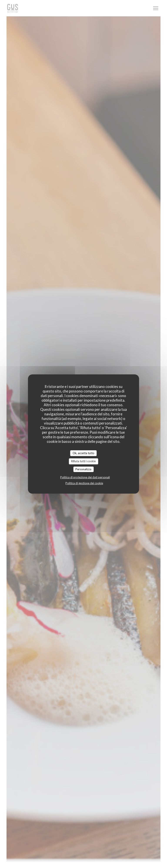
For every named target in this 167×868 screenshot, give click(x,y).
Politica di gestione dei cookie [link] (84, 483)
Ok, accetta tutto (83, 453)
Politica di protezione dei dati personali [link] (85, 477)
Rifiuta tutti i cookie (83, 461)
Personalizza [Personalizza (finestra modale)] (83, 469)
